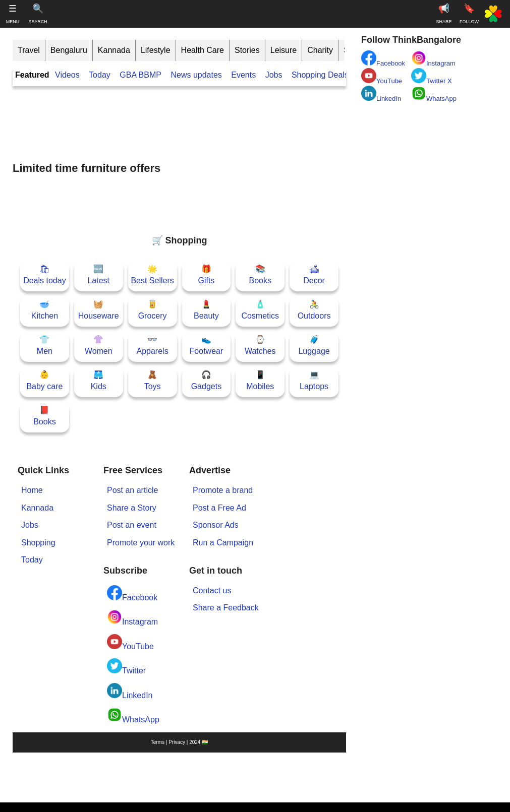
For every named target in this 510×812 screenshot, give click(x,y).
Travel (29, 50)
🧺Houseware (99, 310)
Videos (67, 75)
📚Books (260, 274)
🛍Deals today (45, 274)
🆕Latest (98, 274)
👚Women (99, 345)
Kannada (114, 50)
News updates (196, 75)
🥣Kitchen (45, 310)
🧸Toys (153, 380)
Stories (247, 50)
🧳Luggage (314, 345)
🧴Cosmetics (260, 310)
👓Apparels (153, 345)
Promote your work (141, 543)
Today (100, 75)
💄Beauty (206, 310)
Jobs (274, 75)
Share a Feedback (226, 608)
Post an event (132, 525)
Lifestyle (156, 50)
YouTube (130, 642)
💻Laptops (314, 380)
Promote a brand (223, 490)
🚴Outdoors (314, 310)
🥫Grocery (153, 310)
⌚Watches (260, 345)
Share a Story (132, 508)
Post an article (132, 490)
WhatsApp (133, 715)
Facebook (132, 594)
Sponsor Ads (216, 525)
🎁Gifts (206, 274)
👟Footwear (207, 345)
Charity (320, 50)
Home (32, 490)
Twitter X (432, 76)
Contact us (212, 590)
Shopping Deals (321, 75)
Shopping (38, 543)
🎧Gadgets (206, 380)
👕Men (45, 345)
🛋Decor (314, 274)
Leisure (284, 50)
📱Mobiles (260, 380)
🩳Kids (99, 380)
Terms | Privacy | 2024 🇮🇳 (179, 742)
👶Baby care (44, 380)
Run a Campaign (223, 543)
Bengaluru (69, 50)
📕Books (44, 416)
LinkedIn (130, 691)
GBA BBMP (140, 75)
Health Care (203, 50)
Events (243, 75)
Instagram (132, 618)
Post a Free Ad (219, 508)
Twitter (126, 667)
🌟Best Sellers (152, 274)
